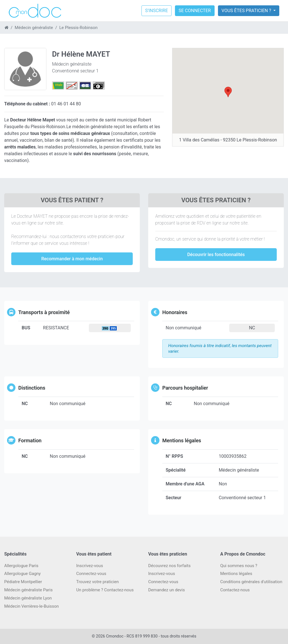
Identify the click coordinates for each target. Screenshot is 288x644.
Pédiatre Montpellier (23, 582)
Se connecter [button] (195, 11)
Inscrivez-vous (90, 566)
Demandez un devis (166, 590)
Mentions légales (236, 574)
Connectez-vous (91, 574)
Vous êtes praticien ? (247, 11)
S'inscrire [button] (157, 11)
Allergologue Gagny (22, 574)
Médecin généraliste (34, 28)
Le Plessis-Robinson (78, 28)
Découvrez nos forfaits (169, 566)
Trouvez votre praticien (97, 582)
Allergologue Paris (21, 566)
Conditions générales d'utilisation (251, 582)
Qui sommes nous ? (239, 566)
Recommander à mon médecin (72, 259)
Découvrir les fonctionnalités (216, 255)
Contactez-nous (235, 590)
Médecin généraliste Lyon (28, 598)
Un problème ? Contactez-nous (105, 590)
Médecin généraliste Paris (28, 590)
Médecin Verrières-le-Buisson (31, 606)
